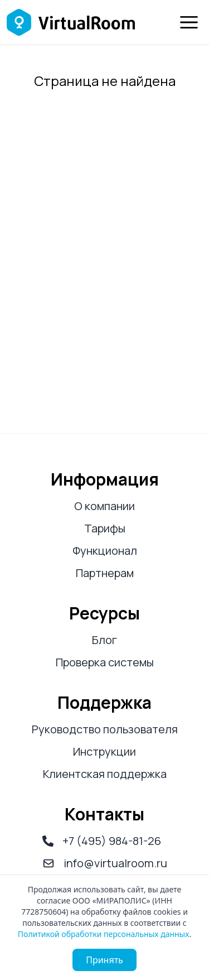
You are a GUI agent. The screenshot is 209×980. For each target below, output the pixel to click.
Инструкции (104, 751)
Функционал (105, 551)
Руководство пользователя (105, 729)
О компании (104, 506)
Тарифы (105, 528)
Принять (104, 960)
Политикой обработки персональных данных (104, 934)
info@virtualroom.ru (105, 863)
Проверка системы (105, 662)
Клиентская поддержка (105, 774)
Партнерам (105, 573)
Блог (104, 640)
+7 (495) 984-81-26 (102, 841)
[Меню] (189, 22)
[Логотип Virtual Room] (71, 22)
